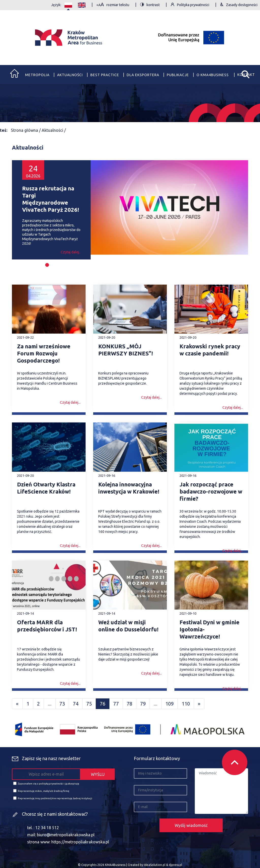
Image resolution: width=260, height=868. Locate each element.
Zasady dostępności (239, 5)
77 (116, 704)
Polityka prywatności (190, 5)
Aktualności (70, 75)
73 (62, 704)
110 (186, 704)
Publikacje (178, 75)
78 (129, 704)
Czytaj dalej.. (71, 252)
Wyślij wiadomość (191, 825)
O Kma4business (213, 75)
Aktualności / (54, 130)
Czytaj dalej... (70, 402)
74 (76, 704)
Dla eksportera (143, 75)
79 (143, 704)
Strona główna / (26, 130)
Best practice (105, 75)
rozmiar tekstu (113, 5)
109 (169, 704)
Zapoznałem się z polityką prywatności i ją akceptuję (46, 783)
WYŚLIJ (98, 774)
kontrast (150, 5)
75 (89, 704)
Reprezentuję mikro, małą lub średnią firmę (41, 791)
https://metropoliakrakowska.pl (80, 842)
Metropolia (37, 75)
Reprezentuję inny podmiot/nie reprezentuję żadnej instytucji (53, 798)
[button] (47, 265)
